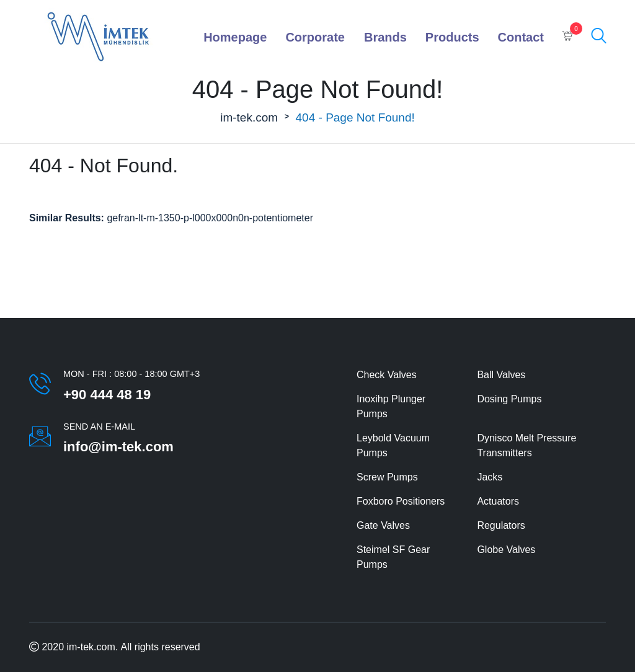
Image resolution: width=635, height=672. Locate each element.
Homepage (235, 37)
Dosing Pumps (509, 399)
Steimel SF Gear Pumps (393, 557)
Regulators (501, 525)
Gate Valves (383, 525)
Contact (521, 37)
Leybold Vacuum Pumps (393, 445)
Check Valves (387, 375)
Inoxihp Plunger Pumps (391, 406)
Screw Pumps (387, 477)
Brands (385, 37)
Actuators (498, 501)
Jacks (490, 477)
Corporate (315, 37)
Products (452, 37)
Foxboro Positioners (401, 501)
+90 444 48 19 (107, 395)
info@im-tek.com (118, 447)
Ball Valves (501, 375)
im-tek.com (249, 117)
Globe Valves (506, 550)
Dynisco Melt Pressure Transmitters (526, 445)
